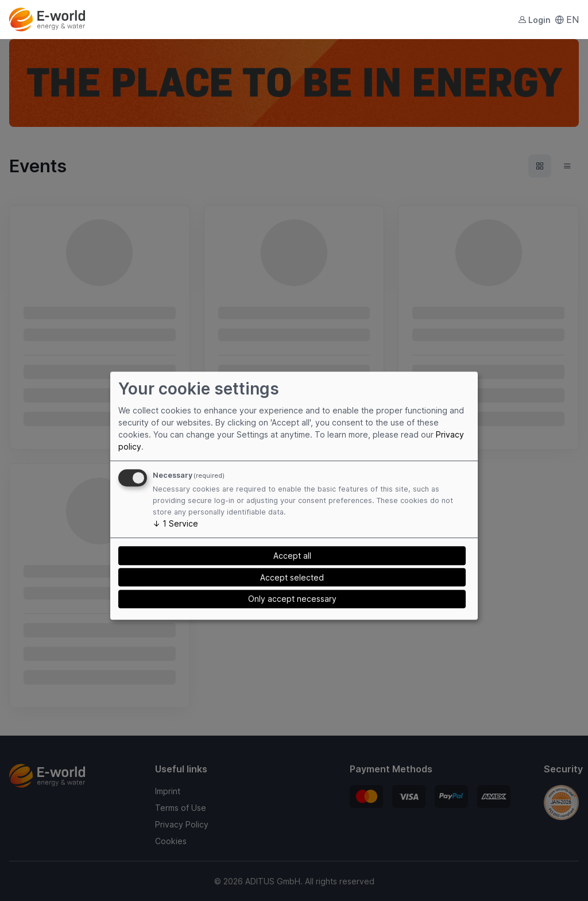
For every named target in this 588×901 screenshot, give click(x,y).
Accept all (292, 556)
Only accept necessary (292, 599)
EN (567, 20)
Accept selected (292, 577)
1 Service (175, 523)
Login (534, 20)
